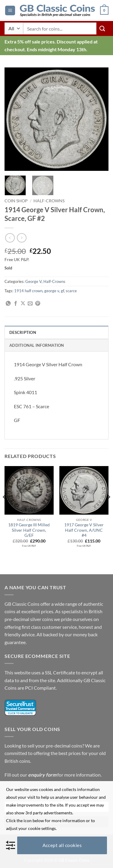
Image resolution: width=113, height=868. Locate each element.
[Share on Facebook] (16, 304)
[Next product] (10, 238)
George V (33, 281)
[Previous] (5, 509)
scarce (71, 291)
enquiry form (42, 775)
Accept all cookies (62, 845)
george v (52, 291)
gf (62, 291)
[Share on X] (23, 304)
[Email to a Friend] (30, 304)
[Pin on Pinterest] (38, 304)
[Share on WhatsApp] (8, 304)
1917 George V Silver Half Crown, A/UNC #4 (84, 530)
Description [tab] (23, 332)
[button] (10, 11)
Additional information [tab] (37, 345)
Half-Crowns (49, 201)
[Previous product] (22, 238)
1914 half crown (28, 291)
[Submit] (102, 28)
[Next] (108, 509)
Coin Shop (16, 201)
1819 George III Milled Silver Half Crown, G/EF (29, 530)
